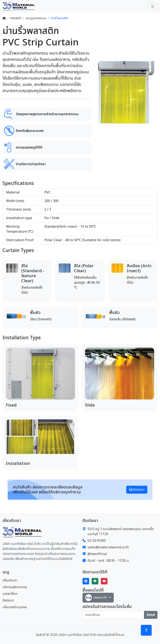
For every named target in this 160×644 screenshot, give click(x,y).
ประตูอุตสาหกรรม (36, 18)
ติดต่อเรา (137, 490)
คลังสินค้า (16, 18)
